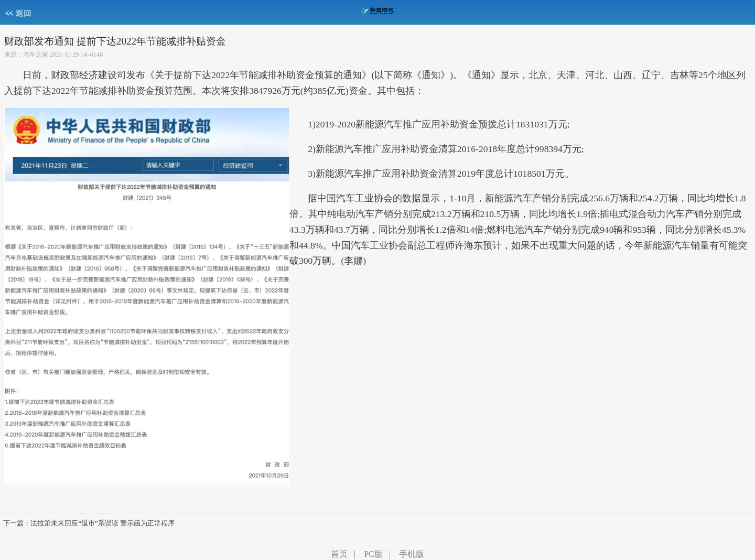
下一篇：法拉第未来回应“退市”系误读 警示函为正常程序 (89, 523)
